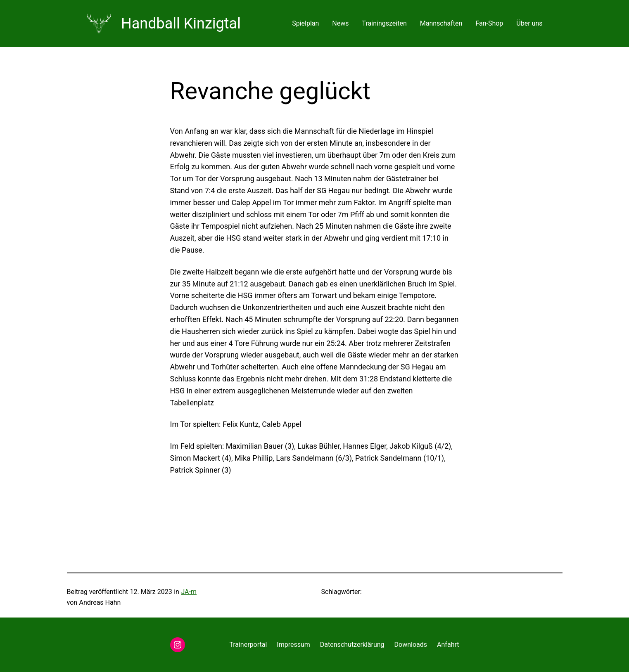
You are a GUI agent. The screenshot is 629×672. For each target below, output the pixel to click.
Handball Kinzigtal (181, 24)
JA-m (189, 592)
